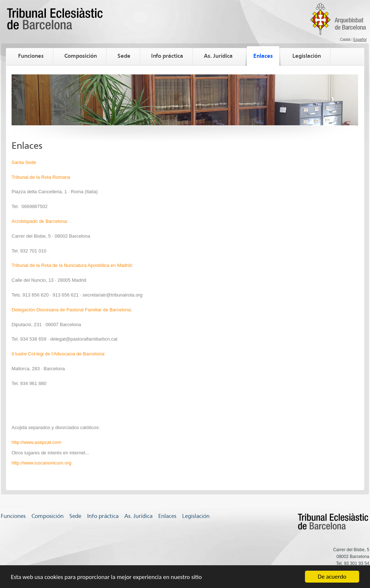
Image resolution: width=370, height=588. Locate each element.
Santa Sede (24, 162)
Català (345, 40)
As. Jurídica (218, 56)
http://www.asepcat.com (36, 442)
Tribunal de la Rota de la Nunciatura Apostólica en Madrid (72, 265)
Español (360, 40)
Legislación (307, 56)
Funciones (31, 56)
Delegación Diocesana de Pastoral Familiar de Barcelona (71, 310)
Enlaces (263, 56)
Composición (81, 56)
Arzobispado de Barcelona (39, 221)
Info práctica (167, 56)
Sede (124, 56)
